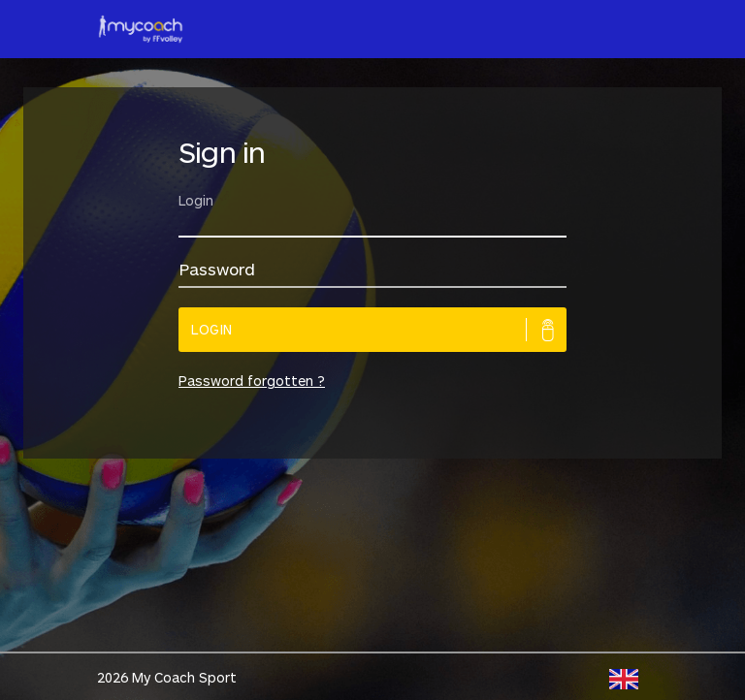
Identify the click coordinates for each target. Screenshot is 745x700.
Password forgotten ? (252, 381)
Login (212, 329)
